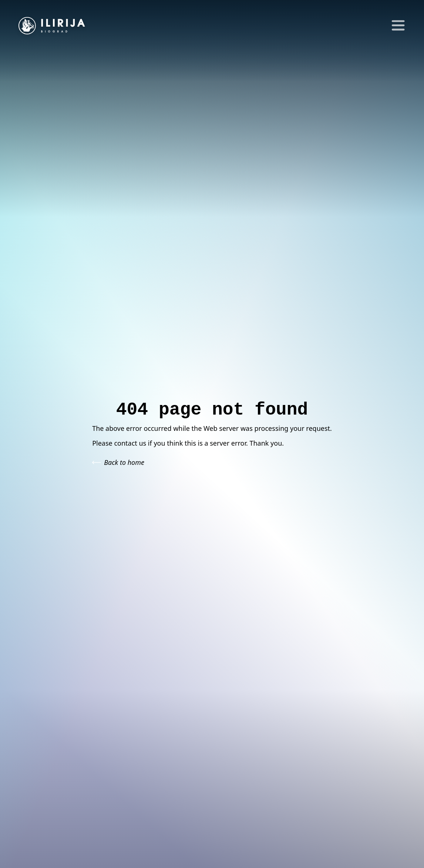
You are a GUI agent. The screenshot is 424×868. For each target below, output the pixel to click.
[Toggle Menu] (396, 26)
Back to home (118, 462)
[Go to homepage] (52, 26)
